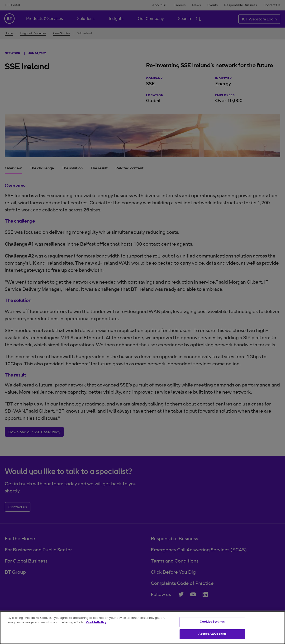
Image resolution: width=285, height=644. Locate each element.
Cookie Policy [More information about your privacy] (96, 623)
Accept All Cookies (212, 634)
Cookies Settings (212, 622)
